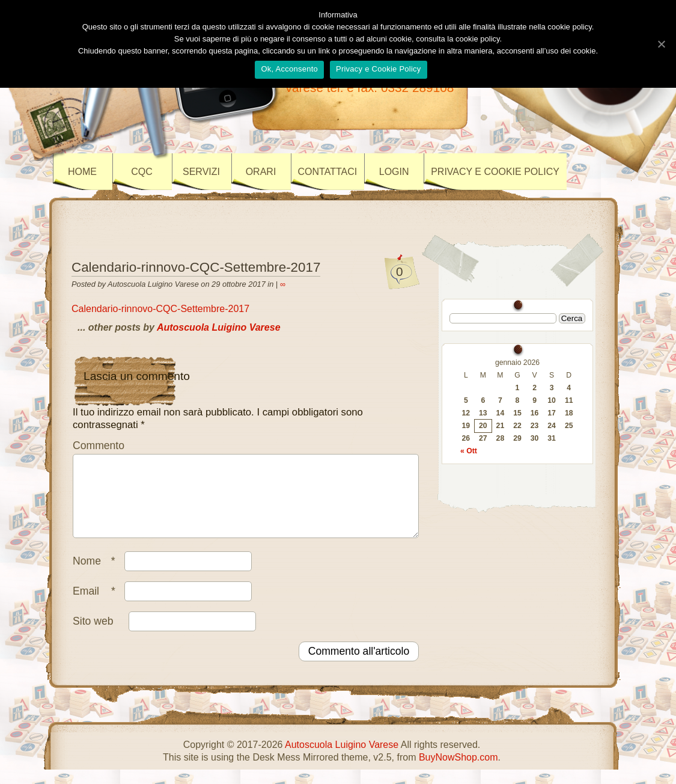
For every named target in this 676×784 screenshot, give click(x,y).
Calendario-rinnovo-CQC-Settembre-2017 (196, 267)
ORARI (261, 172)
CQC (142, 172)
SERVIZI (201, 172)
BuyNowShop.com (458, 772)
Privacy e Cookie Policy (379, 69)
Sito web (93, 635)
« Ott (469, 451)
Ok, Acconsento (289, 69)
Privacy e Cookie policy (495, 172)
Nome (97, 575)
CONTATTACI (328, 172)
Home (82, 172)
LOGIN (394, 172)
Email (97, 605)
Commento (99, 446)
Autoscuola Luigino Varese (219, 327)
